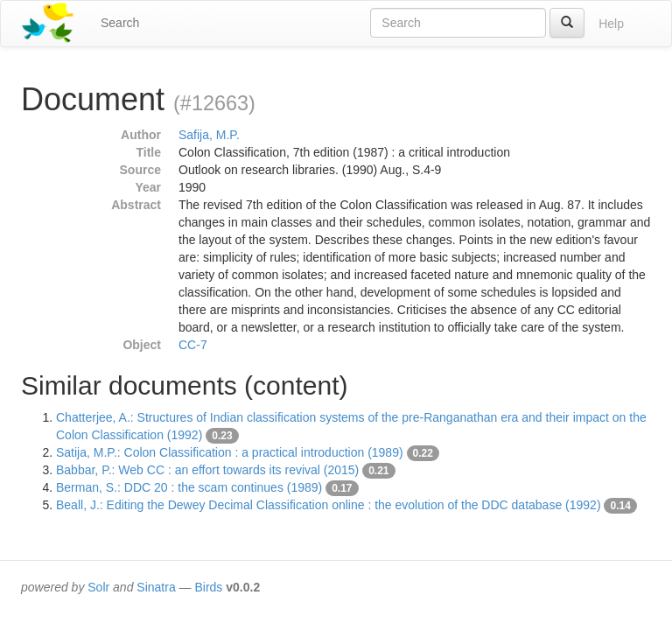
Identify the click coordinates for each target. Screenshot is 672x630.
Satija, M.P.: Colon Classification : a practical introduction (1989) (230, 452)
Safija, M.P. (209, 135)
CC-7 (193, 345)
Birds (208, 587)
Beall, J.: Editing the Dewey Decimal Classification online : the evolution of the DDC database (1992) (329, 505)
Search (120, 23)
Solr (98, 587)
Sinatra (156, 587)
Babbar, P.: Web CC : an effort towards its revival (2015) (207, 470)
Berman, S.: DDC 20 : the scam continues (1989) (189, 487)
